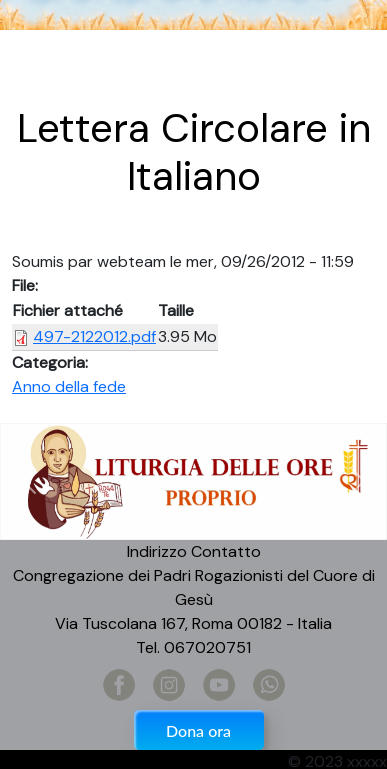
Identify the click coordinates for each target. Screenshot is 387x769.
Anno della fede (69, 386)
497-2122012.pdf (94, 336)
